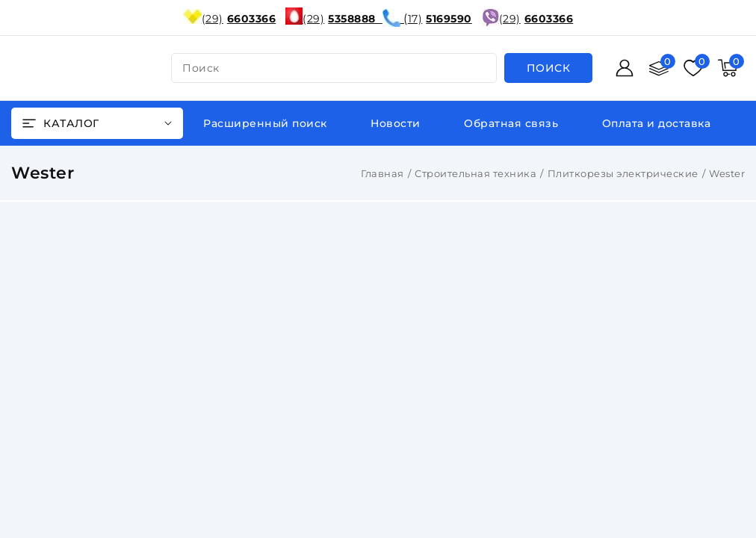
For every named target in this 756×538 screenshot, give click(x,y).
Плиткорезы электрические (623, 173)
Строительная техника (475, 173)
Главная (382, 173)
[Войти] (625, 68)
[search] (549, 68)
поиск (201, 68)
